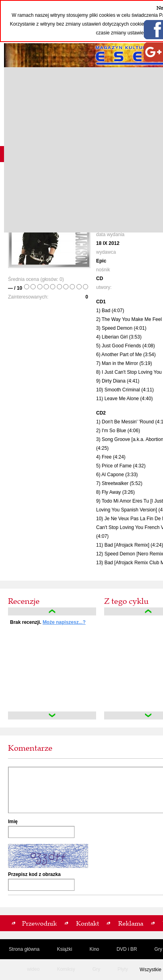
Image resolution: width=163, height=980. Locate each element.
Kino (95, 949)
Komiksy (66, 969)
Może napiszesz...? (64, 622)
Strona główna (24, 949)
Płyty (123, 969)
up (52, 611)
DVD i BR (127, 949)
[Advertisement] (81, 150)
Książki (64, 949)
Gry (96, 969)
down (52, 715)
